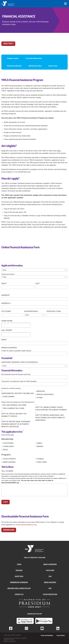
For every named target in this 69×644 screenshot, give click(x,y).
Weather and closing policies (19, 588)
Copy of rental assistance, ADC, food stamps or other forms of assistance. (50, 418)
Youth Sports (9, 459)
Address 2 (6, 303)
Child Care (42, 462)
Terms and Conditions (47, 635)
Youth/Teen (8, 443)
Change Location (13, 58)
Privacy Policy (61, 635)
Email (4, 340)
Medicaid (41, 391)
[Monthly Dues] (34, 384)
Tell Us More (7, 471)
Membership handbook (19, 582)
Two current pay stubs (14, 408)
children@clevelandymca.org (26, 525)
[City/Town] (12, 315)
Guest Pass (19, 576)
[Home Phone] (16, 325)
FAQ (50, 576)
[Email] (34, 343)
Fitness (40, 459)
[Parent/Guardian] (34, 354)
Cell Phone (6, 330)
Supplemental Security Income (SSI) (18, 393)
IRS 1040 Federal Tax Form (15, 405)
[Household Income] (34, 377)
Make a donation (50, 564)
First (4, 284)
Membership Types (35, 66)
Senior (40, 446)
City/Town (6, 311)
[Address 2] (34, 307)
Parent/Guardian (9, 348)
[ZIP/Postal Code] (57, 315)
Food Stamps (9, 397)
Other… (40, 398)
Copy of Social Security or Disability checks (14, 415)
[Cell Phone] (16, 335)
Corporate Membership (34, 58)
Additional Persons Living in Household (20, 362)
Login (19, 564)
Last (37, 284)
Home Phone (7, 321)
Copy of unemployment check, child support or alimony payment (51, 409)
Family (40, 443)
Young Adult (9, 446)
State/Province (31, 311)
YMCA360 (19, 570)
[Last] (51, 287)
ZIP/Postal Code (54, 311)
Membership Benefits (14, 66)
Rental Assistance (45, 394)
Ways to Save (53, 66)
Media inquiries (50, 582)
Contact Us (19, 594)
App (50, 588)
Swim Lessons (9, 462)
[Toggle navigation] (65, 4)
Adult (5, 450)
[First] (18, 287)
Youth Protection (50, 594)
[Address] (34, 299)
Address (5, 295)
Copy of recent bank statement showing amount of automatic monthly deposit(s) (16, 424)
